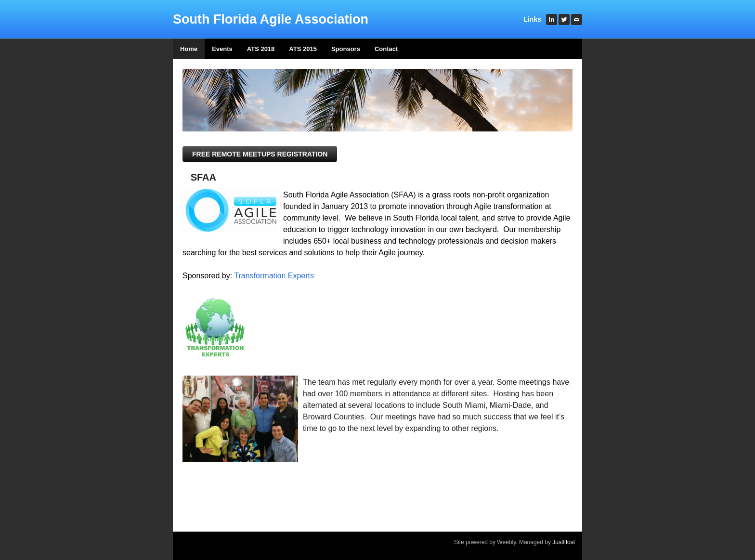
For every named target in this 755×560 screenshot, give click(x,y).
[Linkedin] (552, 20)
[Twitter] (564, 20)
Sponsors (346, 49)
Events (222, 49)
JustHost (564, 542)
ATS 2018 (261, 49)
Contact (386, 49)
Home (189, 49)
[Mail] (577, 20)
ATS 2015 (303, 49)
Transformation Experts (274, 276)
